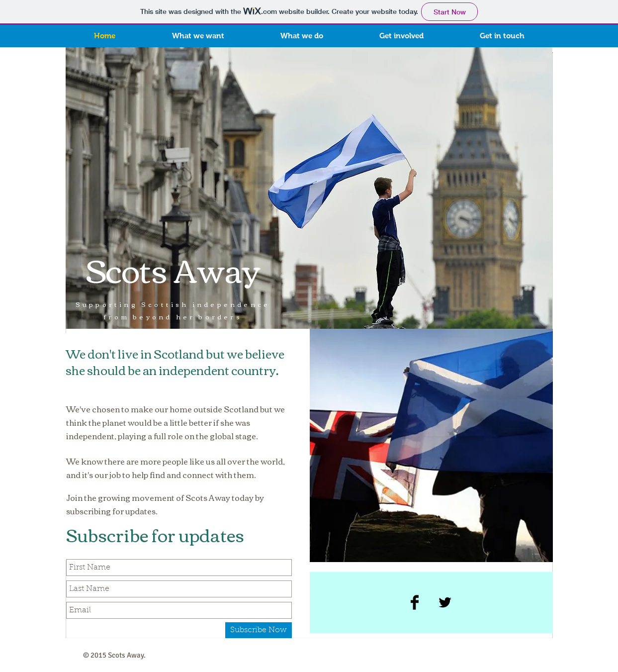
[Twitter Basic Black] (445, 602)
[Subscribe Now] (259, 630)
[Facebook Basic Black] (415, 602)
